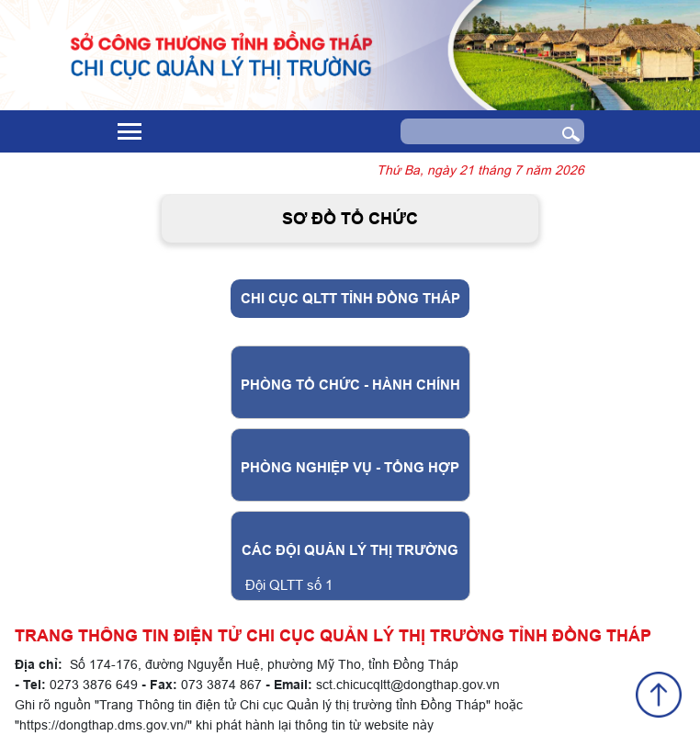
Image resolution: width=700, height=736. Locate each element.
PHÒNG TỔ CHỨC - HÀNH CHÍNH (350, 385)
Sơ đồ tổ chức (350, 218)
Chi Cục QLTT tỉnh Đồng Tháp (350, 299)
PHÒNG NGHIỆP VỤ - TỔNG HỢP (350, 468)
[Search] (474, 131)
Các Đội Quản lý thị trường (350, 550)
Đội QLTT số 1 (289, 585)
